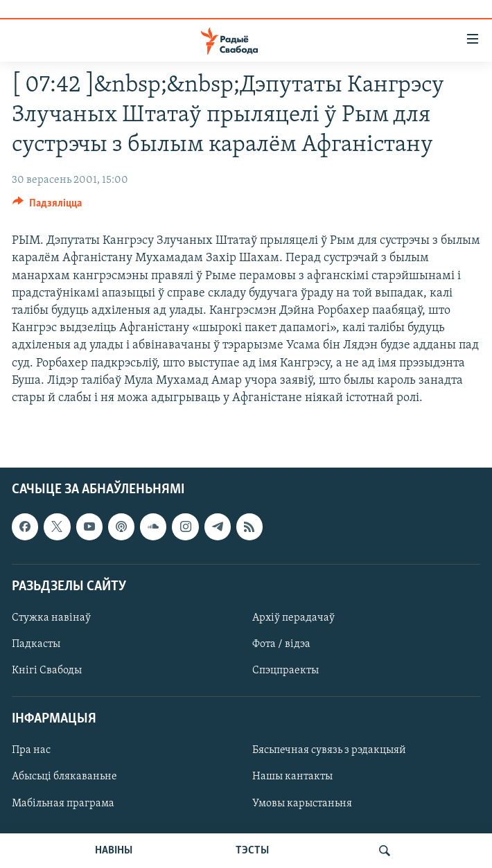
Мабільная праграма (63, 804)
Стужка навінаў (51, 618)
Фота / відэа (281, 644)
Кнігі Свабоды (47, 671)
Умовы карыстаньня (302, 804)
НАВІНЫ (114, 851)
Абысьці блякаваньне (64, 777)
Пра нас (31, 751)
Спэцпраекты (285, 671)
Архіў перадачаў (293, 618)
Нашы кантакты (292, 777)
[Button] (47, 206)
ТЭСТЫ (252, 851)
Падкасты (36, 644)
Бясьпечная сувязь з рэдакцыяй (329, 751)
